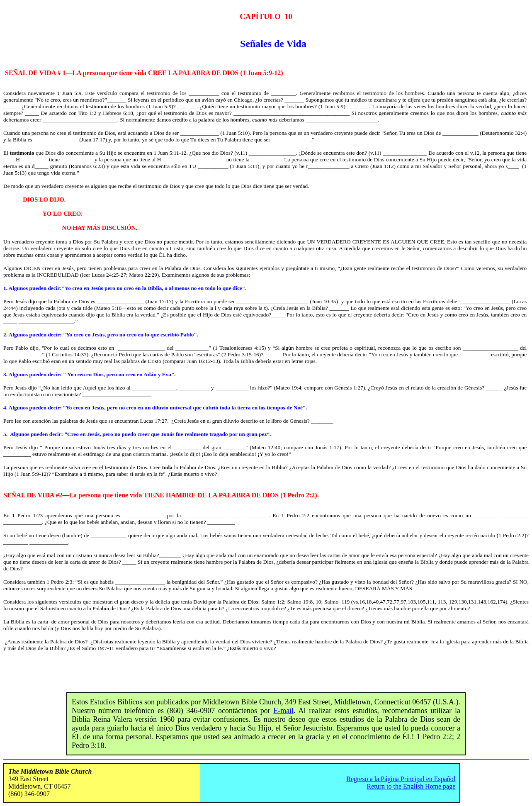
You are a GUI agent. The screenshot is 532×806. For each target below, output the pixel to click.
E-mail (283, 711)
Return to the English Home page (411, 786)
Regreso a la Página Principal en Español (401, 779)
